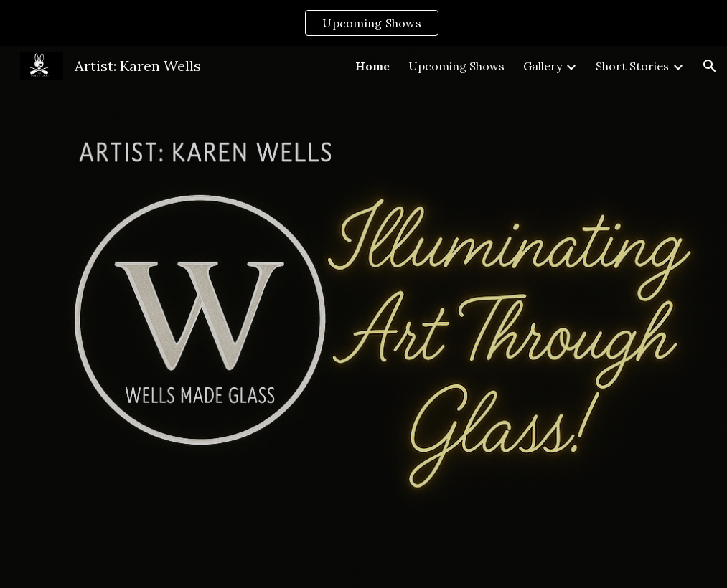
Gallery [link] (543, 66)
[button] (710, 66)
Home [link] (372, 66)
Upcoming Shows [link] (456, 66)
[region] (363, 23)
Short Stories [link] (632, 66)
